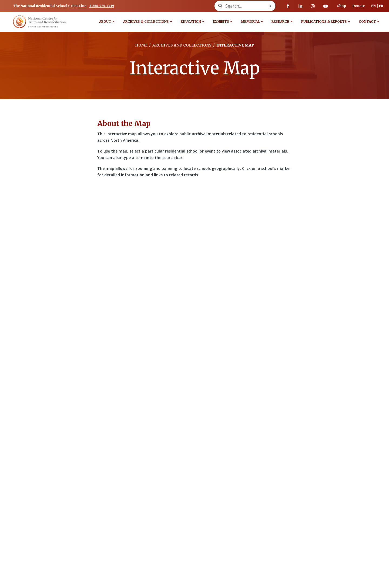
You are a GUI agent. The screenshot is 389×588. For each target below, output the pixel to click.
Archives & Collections (146, 22)
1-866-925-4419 (102, 6)
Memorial (250, 22)
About (105, 22)
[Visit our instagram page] (313, 6)
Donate (359, 6)
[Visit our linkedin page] (300, 6)
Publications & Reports (324, 22)
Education (191, 22)
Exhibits (221, 22)
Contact (367, 22)
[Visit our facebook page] (288, 6)
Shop (342, 6)
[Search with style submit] (270, 6)
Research (280, 22)
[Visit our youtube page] (326, 6)
